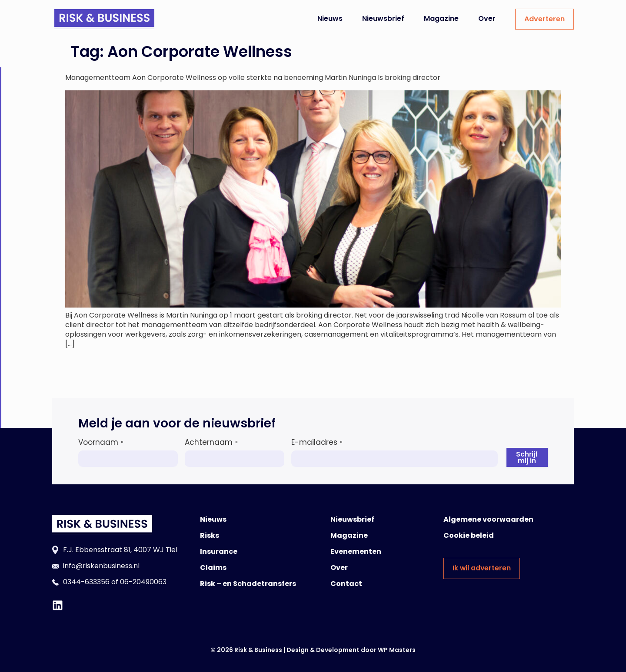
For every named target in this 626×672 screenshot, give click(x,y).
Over (487, 18)
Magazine (441, 18)
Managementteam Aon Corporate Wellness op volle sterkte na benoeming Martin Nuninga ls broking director (253, 78)
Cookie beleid (469, 535)
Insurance (219, 551)
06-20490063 (143, 582)
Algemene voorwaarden (488, 519)
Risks (210, 535)
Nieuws (330, 18)
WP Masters (397, 650)
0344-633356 (86, 582)
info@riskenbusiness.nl (101, 566)
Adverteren (544, 19)
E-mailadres (317, 442)
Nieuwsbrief (383, 18)
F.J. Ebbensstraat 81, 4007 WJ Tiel (120, 550)
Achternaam (211, 442)
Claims (213, 568)
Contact (346, 584)
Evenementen (356, 551)
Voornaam (101, 442)
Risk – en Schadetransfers (248, 584)
